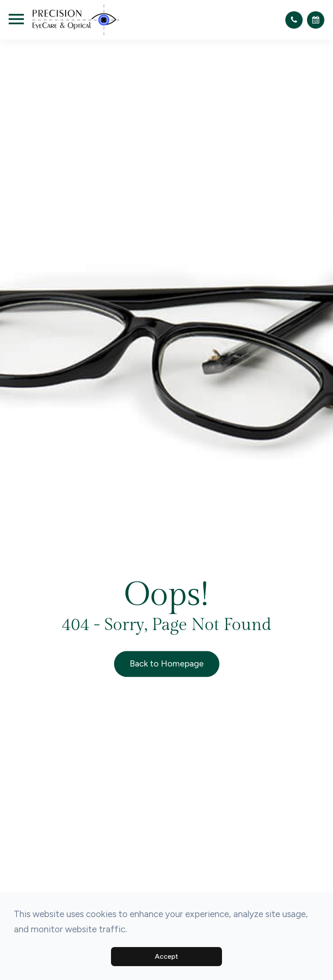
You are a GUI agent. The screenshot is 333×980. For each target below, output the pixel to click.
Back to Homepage (167, 663)
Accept (166, 956)
